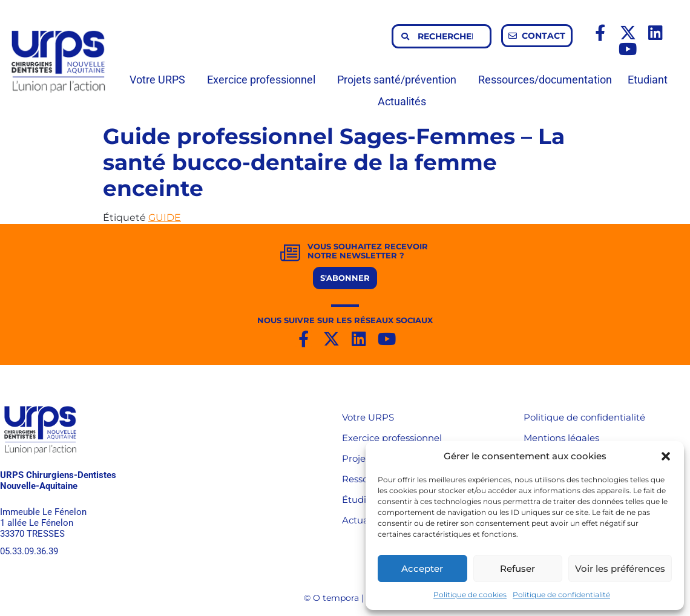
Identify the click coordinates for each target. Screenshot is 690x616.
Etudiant (651, 80)
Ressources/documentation (545, 80)
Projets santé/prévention (400, 80)
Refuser (517, 568)
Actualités (402, 101)
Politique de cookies (470, 595)
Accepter (422, 568)
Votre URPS (160, 80)
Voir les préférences (620, 568)
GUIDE (165, 218)
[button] (666, 456)
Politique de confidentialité (561, 595)
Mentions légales (561, 438)
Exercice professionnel (264, 80)
